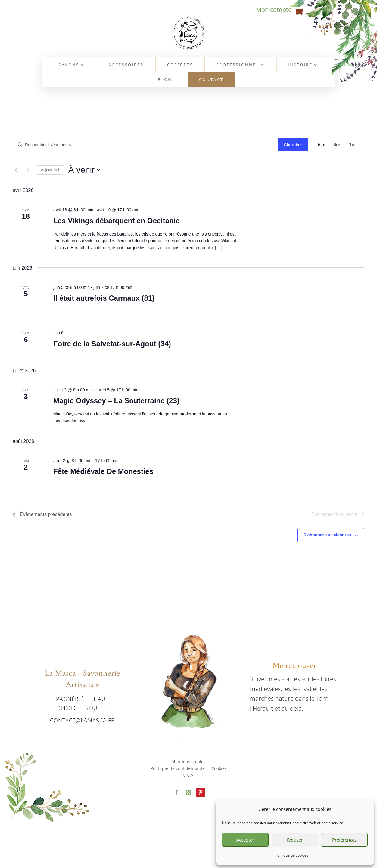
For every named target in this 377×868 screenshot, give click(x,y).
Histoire (301, 65)
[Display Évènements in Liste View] (321, 145)
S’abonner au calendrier (328, 535)
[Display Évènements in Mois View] (337, 145)
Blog (165, 80)
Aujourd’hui (50, 170)
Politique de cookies (292, 855)
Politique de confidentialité (178, 769)
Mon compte (274, 11)
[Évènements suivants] (28, 170)
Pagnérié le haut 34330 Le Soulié (82, 703)
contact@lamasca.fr (82, 720)
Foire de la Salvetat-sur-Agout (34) (112, 344)
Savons (69, 65)
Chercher (293, 145)
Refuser (295, 840)
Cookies (219, 769)
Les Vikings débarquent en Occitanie (117, 221)
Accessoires (126, 65)
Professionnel (238, 65)
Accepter (245, 840)
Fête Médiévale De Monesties (103, 471)
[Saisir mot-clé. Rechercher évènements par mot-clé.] (145, 145)
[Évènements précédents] (16, 170)
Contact (211, 80)
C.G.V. (189, 775)
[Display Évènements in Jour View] (353, 145)
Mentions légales (188, 762)
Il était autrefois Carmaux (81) (104, 298)
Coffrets (180, 65)
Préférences (344, 840)
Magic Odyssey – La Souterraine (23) (116, 401)
